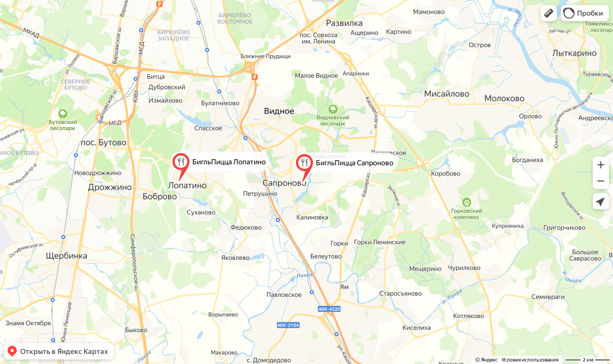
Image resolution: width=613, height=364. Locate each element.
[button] (549, 13)
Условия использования (530, 360)
